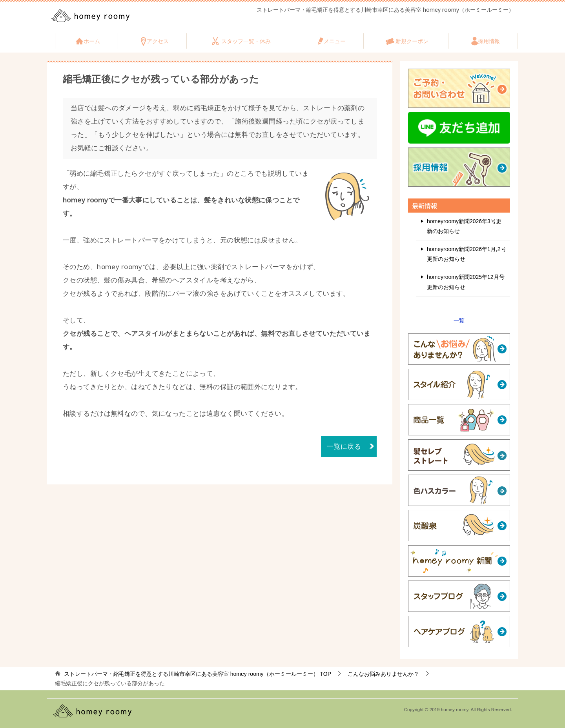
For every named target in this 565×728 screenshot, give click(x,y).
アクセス (158, 41)
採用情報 (489, 41)
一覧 (459, 320)
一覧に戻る (344, 446)
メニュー (335, 41)
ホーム (92, 41)
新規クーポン (412, 41)
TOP (198, 674)
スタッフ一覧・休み (246, 41)
